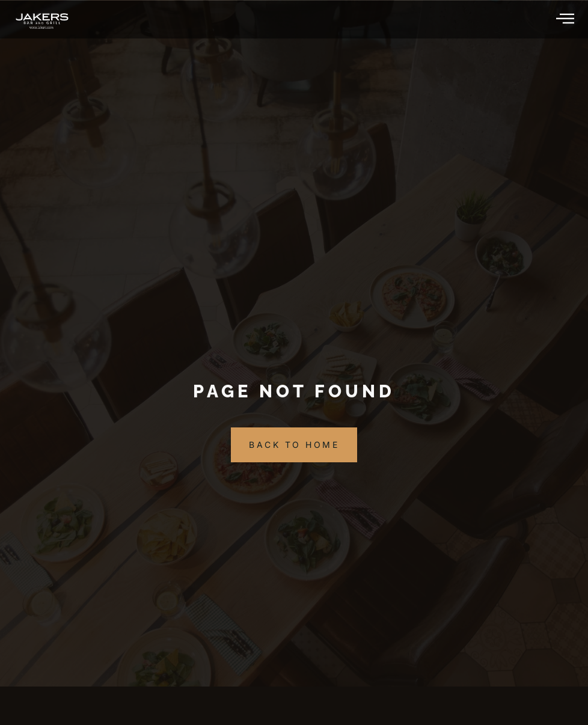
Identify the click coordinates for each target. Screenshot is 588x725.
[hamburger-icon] (566, 19)
